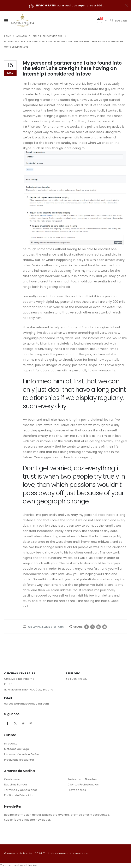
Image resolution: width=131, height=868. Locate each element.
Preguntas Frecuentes (19, 760)
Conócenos (12, 779)
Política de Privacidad (19, 795)
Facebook (87, 627)
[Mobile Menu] (7, 20)
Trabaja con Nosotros (83, 779)
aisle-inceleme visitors (46, 627)
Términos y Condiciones (21, 790)
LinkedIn (99, 627)
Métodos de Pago (17, 749)
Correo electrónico (105, 627)
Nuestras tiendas (16, 785)
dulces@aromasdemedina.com (26, 704)
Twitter (93, 627)
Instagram (23, 723)
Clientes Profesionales (83, 785)
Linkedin (31, 723)
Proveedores (77, 790)
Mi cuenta (11, 744)
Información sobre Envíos (22, 754)
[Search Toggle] (118, 21)
